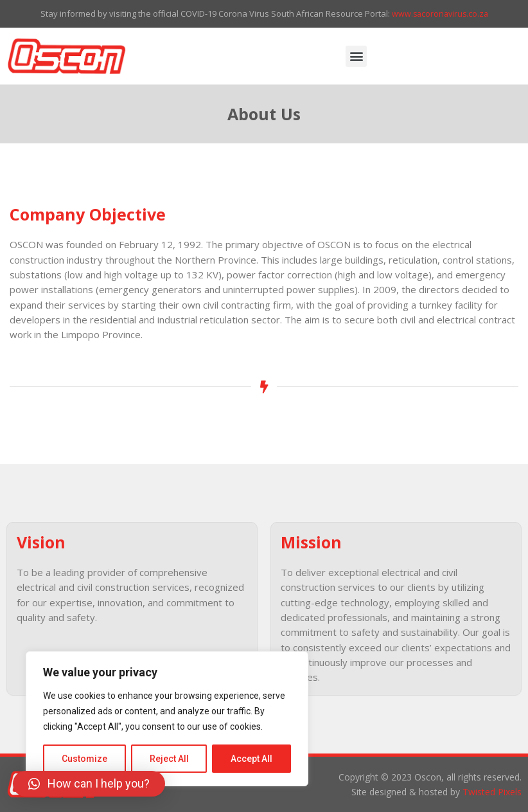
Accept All (251, 759)
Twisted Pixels (492, 792)
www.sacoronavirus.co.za (440, 14)
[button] (356, 56)
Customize (84, 759)
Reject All (169, 759)
